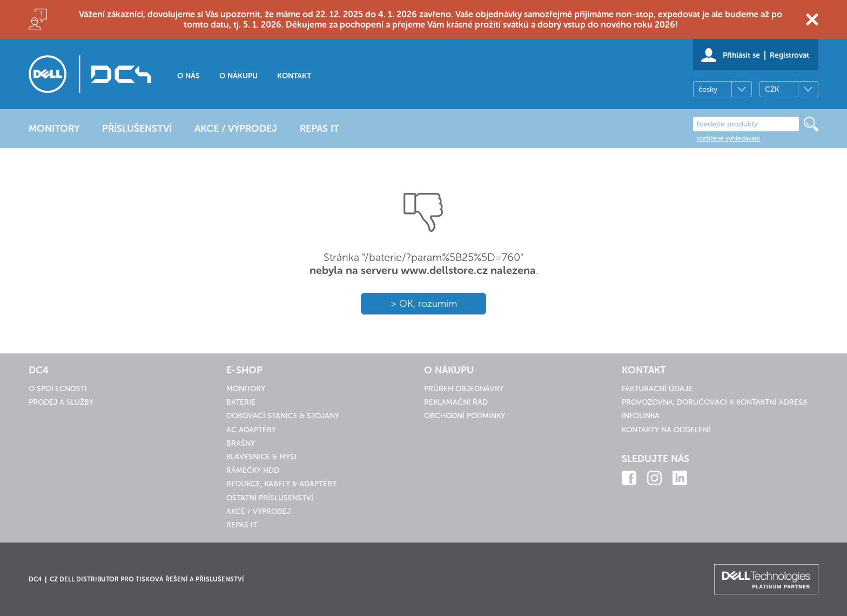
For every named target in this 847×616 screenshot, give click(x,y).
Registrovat (789, 55)
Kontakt (294, 76)
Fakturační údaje (657, 389)
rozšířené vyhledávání (728, 138)
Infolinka (641, 416)
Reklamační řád (456, 402)
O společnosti (58, 389)
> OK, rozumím (424, 304)
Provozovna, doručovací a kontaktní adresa (715, 402)
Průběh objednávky (464, 389)
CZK (772, 89)
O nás (189, 76)
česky (708, 89)
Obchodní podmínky (465, 416)
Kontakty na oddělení (666, 430)
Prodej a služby (61, 402)
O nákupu (238, 76)
